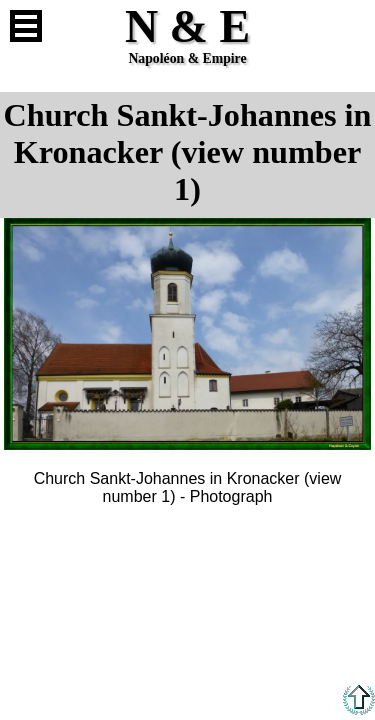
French (349, 26)
